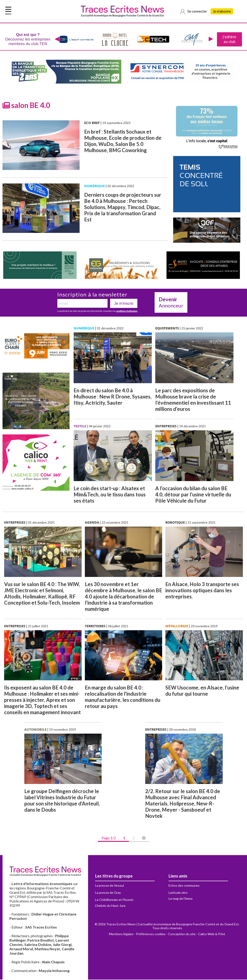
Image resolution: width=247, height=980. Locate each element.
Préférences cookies (151, 934)
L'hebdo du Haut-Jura (110, 906)
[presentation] (57, 40)
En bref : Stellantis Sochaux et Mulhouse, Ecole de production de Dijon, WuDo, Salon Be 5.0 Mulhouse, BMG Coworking (123, 141)
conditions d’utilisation (127, 312)
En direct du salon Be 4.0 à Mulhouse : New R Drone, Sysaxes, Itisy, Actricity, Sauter (113, 397)
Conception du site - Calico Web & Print (197, 934)
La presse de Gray (108, 893)
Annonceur (171, 303)
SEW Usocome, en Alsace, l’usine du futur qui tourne (202, 691)
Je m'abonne (222, 11)
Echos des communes (184, 886)
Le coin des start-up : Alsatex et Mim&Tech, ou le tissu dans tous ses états (110, 495)
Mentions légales (121, 934)
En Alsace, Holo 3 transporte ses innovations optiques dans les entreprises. (202, 591)
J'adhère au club (229, 40)
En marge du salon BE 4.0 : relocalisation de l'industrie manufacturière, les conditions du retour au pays (123, 697)
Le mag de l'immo (181, 899)
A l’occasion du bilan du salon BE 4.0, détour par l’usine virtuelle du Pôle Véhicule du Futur (193, 495)
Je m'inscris (124, 304)
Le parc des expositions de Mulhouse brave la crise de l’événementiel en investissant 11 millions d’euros (193, 400)
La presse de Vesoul (110, 886)
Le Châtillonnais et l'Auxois (114, 900)
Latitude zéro (178, 893)
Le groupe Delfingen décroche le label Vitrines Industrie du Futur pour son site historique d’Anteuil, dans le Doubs (62, 801)
